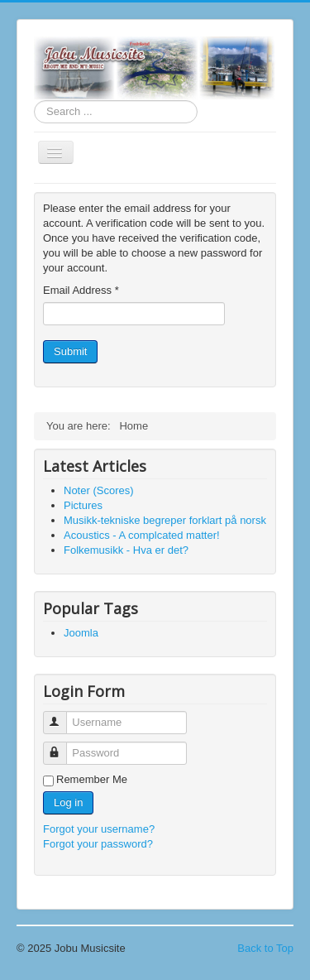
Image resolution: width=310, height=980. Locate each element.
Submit (70, 351)
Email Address (81, 290)
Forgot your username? (99, 829)
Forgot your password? (98, 844)
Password (62, 746)
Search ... (34, 101)
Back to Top (265, 948)
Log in (68, 802)
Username (62, 716)
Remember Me (92, 779)
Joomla (81, 633)
